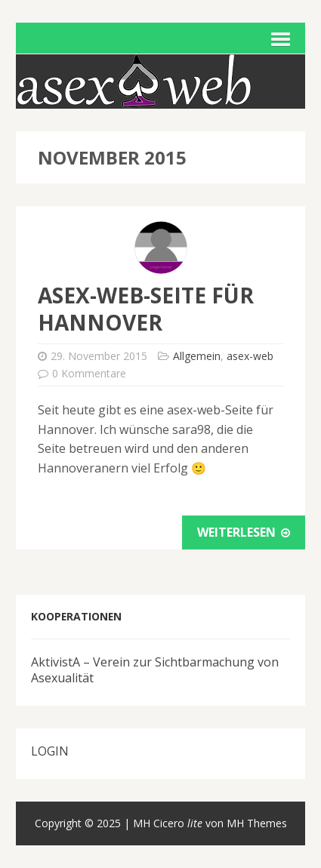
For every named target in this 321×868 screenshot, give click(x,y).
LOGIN (50, 751)
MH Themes (257, 823)
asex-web (250, 356)
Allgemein (197, 356)
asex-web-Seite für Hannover (146, 309)
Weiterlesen (244, 532)
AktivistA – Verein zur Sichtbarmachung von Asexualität (155, 670)
